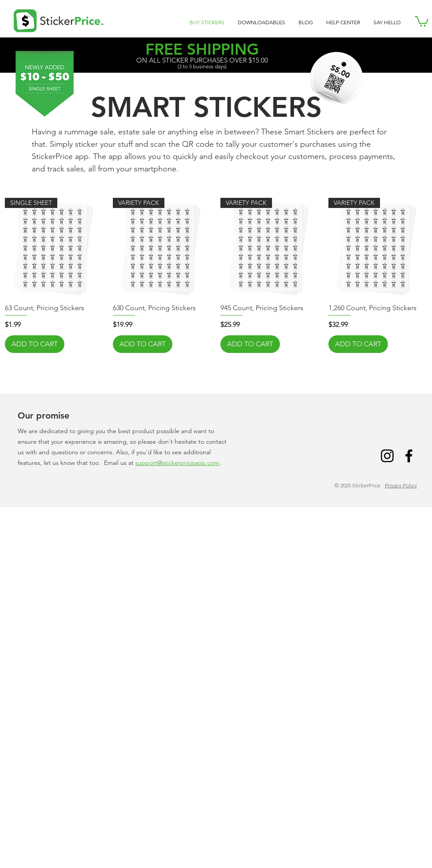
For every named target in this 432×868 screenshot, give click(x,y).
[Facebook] (409, 456)
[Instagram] (387, 456)
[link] (422, 21)
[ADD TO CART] (35, 344)
